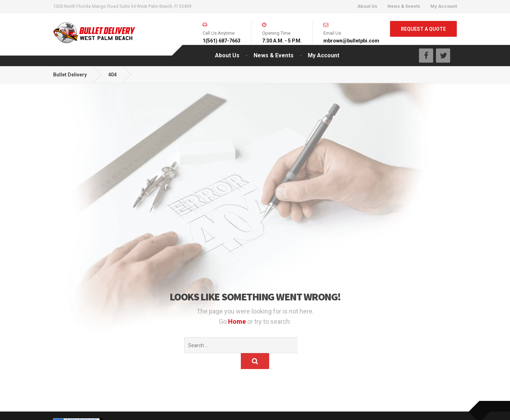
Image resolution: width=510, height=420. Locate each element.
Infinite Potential (122, 408)
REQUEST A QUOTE (423, 29)
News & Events (404, 6)
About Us (367, 6)
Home (238, 321)
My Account (444, 6)
